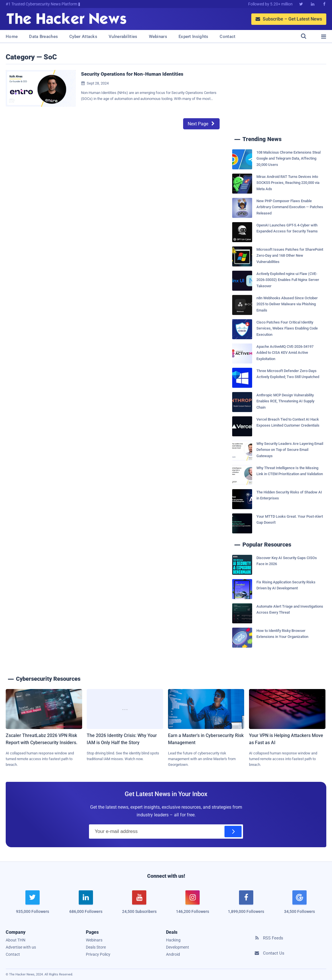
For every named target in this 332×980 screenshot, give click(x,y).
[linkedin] (86, 905)
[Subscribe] (233, 832)
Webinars (158, 37)
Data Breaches (43, 37)
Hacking (173, 940)
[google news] (299, 903)
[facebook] (246, 905)
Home (12, 37)
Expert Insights (194, 37)
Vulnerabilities (123, 37)
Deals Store (96, 947)
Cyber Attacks (83, 37)
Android (173, 954)
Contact (227, 37)
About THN (16, 940)
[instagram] (193, 905)
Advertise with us (21, 947)
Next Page (201, 124)
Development (178, 947)
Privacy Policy (98, 954)
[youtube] (139, 905)
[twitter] (32, 905)
